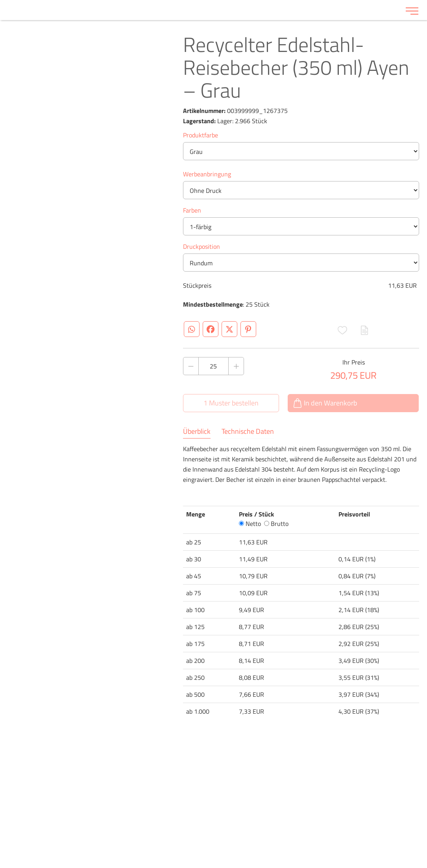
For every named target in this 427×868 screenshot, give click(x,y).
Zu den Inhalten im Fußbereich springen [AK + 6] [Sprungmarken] (0, 0)
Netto (250, 524)
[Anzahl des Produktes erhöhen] (236, 366)
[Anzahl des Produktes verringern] (191, 366)
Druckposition (201, 246)
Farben (192, 210)
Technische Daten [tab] (248, 431)
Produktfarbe (201, 135)
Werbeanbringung (207, 174)
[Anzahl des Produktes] (214, 366)
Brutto (276, 524)
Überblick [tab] (197, 431)
